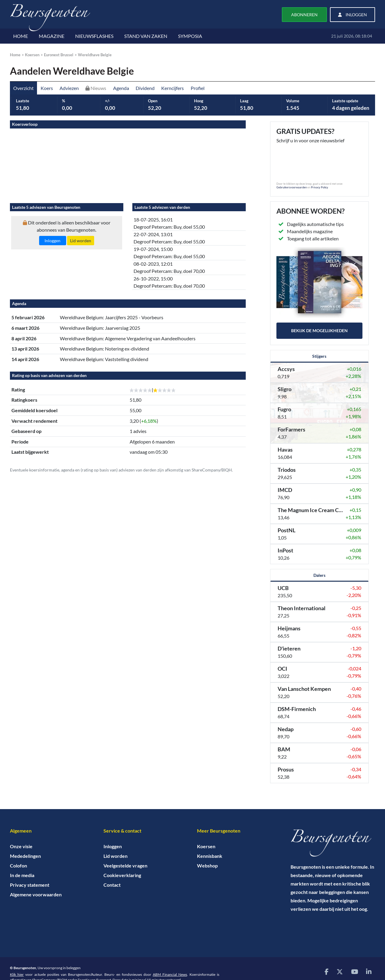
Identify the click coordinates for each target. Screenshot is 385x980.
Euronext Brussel (59, 55)
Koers (47, 88)
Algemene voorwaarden (36, 894)
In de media (22, 875)
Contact (112, 885)
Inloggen (113, 846)
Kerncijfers (172, 88)
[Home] (333, 843)
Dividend (145, 88)
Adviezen (69, 88)
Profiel (198, 88)
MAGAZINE (52, 36)
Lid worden (115, 856)
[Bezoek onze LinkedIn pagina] (369, 971)
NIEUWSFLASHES (94, 36)
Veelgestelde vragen (125, 866)
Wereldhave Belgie (95, 55)
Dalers (319, 575)
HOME (21, 36)
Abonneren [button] (304, 15)
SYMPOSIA (190, 36)
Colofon (18, 866)
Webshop (207, 866)
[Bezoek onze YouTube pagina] (354, 971)
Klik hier (17, 974)
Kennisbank (210, 856)
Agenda (121, 88)
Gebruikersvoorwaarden (292, 187)
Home (15, 55)
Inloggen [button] (353, 15)
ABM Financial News (170, 974)
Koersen (32, 55)
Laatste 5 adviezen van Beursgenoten (46, 207)
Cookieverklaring (122, 875)
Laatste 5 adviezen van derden (162, 207)
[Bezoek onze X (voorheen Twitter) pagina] (340, 971)
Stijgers (319, 356)
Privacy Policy (319, 187)
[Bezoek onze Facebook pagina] (326, 971)
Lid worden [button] (81, 241)
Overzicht (23, 88)
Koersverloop (25, 124)
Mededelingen (25, 856)
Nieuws (96, 88)
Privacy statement (30, 885)
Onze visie (21, 846)
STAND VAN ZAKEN (146, 36)
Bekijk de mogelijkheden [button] (319, 331)
